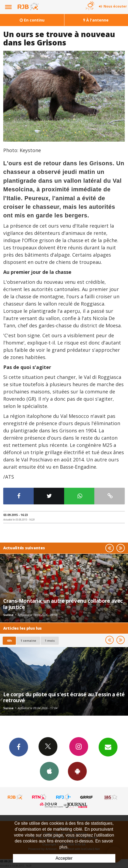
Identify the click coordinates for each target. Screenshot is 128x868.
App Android (77, 771)
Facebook (19, 747)
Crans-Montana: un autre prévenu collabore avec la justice (63, 604)
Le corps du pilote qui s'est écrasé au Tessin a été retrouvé (64, 697)
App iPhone (49, 771)
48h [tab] (9, 641)
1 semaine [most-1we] (28, 641)
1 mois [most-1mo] (50, 641)
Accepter (64, 858)
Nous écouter (115, 6)
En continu (32, 20)
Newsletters (108, 747)
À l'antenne (96, 20)
